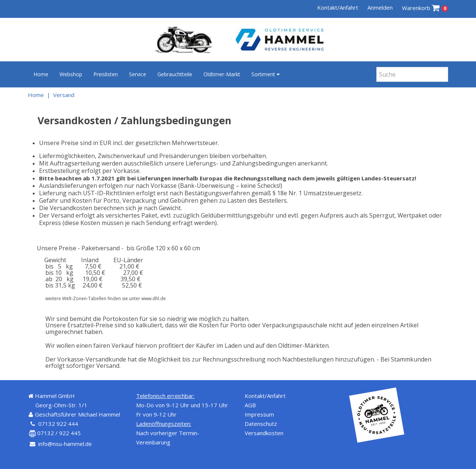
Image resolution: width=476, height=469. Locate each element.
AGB (250, 405)
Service (138, 74)
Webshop (71, 74)
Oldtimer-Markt (222, 74)
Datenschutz (261, 424)
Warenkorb (425, 8)
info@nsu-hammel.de (65, 444)
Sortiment (266, 74)
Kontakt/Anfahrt (338, 7)
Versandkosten (264, 433)
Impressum (259, 414)
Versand (64, 95)
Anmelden (380, 7)
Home (41, 74)
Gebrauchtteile (175, 74)
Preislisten (106, 74)
